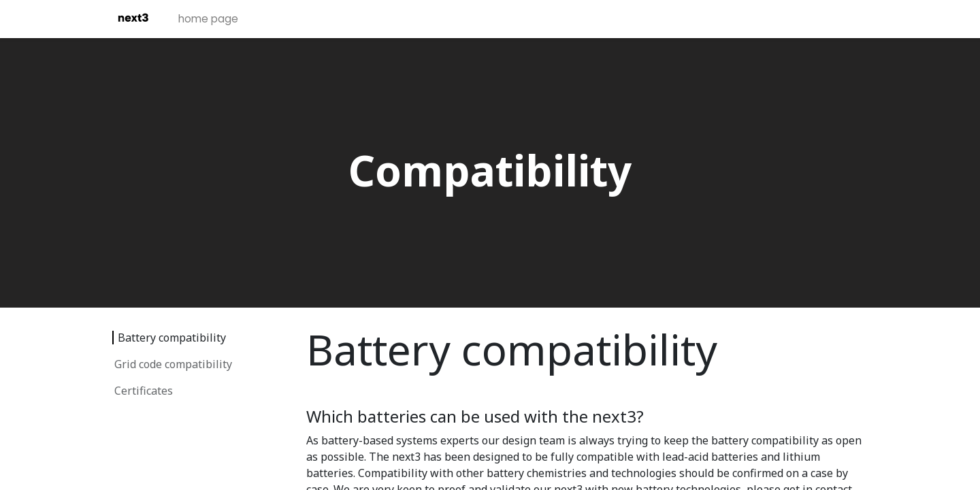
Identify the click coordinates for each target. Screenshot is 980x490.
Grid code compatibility (173, 364)
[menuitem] (211, 19)
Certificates (144, 391)
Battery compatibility (172, 338)
